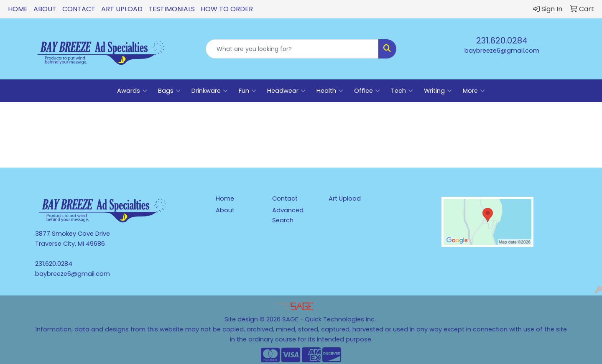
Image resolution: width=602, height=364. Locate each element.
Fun (247, 91)
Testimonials (172, 9)
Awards (132, 91)
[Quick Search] (292, 49)
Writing (438, 91)
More (474, 91)
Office (367, 91)
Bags (169, 91)
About (45, 9)
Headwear (286, 91)
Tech (402, 91)
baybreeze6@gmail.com (502, 51)
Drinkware (210, 91)
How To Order (227, 9)
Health (330, 91)
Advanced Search (288, 215)
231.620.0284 (502, 41)
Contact (79, 9)
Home (18, 9)
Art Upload (122, 9)
